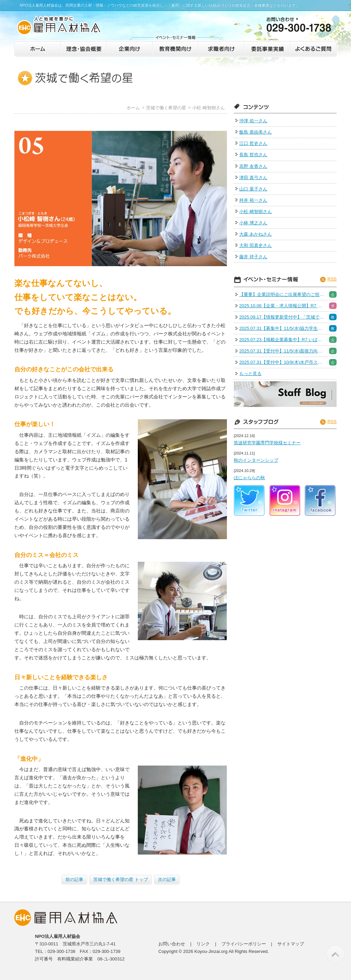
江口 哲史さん (253, 143)
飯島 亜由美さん (256, 132)
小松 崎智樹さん (209, 108)
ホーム (133, 108)
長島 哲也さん (253, 155)
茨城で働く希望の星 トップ (121, 879)
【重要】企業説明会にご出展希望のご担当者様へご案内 (282, 294)
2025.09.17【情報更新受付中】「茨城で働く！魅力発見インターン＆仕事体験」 (282, 317)
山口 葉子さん (253, 189)
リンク (203, 944)
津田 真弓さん (253, 178)
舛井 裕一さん (253, 200)
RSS (332, 279)
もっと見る (250, 374)
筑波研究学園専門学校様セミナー (267, 443)
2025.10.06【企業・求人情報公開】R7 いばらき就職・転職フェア (282, 306)
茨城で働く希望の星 (166, 108)
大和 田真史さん (256, 245)
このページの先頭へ (336, 954)
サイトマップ (291, 944)
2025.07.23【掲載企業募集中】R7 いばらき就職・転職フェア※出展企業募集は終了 (282, 340)
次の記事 (167, 879)
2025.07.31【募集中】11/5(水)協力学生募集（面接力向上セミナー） (282, 328)
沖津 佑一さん (253, 121)
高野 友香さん (253, 166)
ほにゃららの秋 (249, 478)
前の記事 (74, 879)
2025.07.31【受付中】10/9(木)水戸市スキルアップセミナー (282, 362)
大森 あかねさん (256, 234)
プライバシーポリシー (244, 944)
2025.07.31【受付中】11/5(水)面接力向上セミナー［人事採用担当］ (282, 351)
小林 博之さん (253, 223)
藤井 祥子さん (253, 257)
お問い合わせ (172, 944)
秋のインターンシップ (256, 460)
